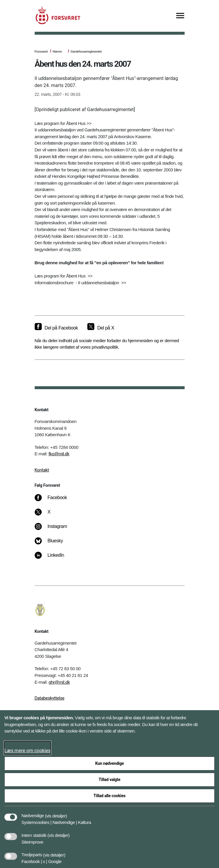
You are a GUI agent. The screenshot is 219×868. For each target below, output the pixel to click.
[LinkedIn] (53, 558)
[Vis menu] (180, 16)
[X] (49, 515)
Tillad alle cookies (109, 796)
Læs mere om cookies (27, 751)
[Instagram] (55, 529)
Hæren (57, 51)
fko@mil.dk (59, 454)
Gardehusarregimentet (86, 51)
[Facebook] (55, 501)
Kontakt (42, 470)
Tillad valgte (110, 780)
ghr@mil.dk (59, 682)
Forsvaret (41, 51)
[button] (56, 813)
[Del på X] (101, 328)
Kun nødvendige (110, 763)
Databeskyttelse (50, 698)
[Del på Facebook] (56, 328)
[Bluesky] (53, 544)
